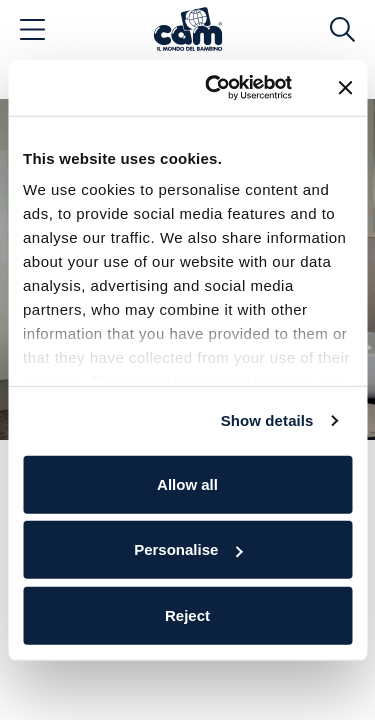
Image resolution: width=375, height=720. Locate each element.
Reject (187, 614)
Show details (267, 420)
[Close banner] (345, 88)
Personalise (188, 549)
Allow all (187, 483)
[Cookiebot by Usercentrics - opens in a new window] (216, 88)
